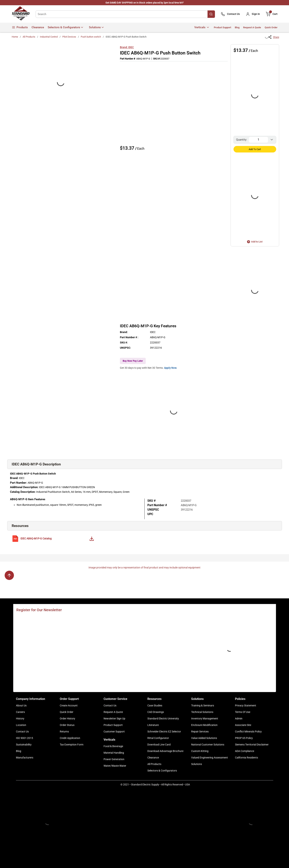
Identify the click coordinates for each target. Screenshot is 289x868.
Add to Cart (255, 149)
